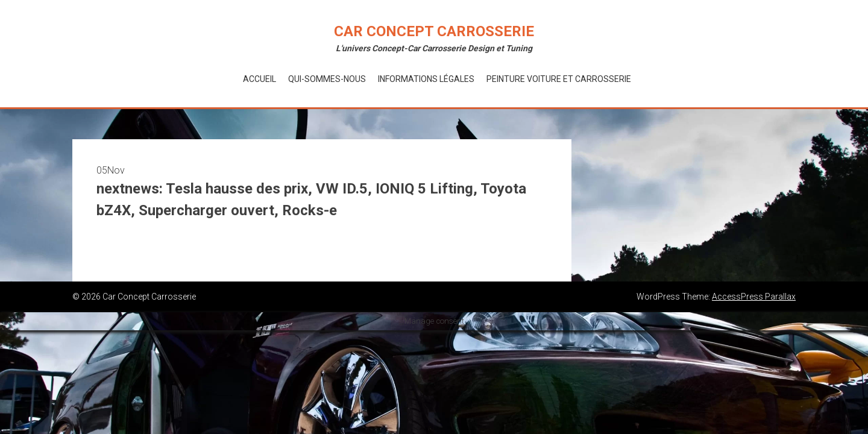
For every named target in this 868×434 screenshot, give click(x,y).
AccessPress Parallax (754, 297)
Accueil (259, 79)
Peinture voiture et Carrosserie (559, 79)
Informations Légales (426, 79)
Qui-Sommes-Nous (327, 79)
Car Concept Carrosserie (434, 31)
